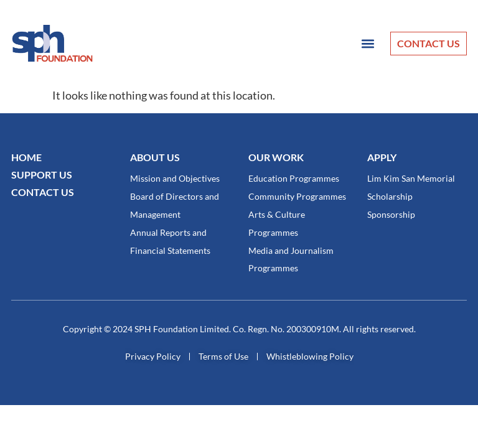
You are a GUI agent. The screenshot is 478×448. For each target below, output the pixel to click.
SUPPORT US (42, 175)
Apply (382, 157)
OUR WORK (276, 157)
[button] (368, 43)
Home (26, 157)
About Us (155, 157)
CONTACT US (43, 192)
